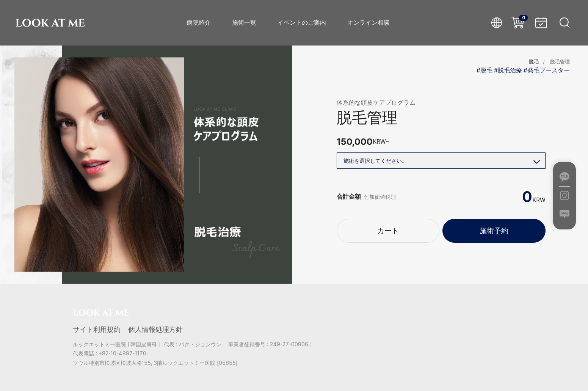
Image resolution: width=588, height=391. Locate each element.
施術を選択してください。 (442, 159)
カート (388, 234)
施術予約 (494, 234)
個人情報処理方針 (155, 329)
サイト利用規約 (97, 329)
